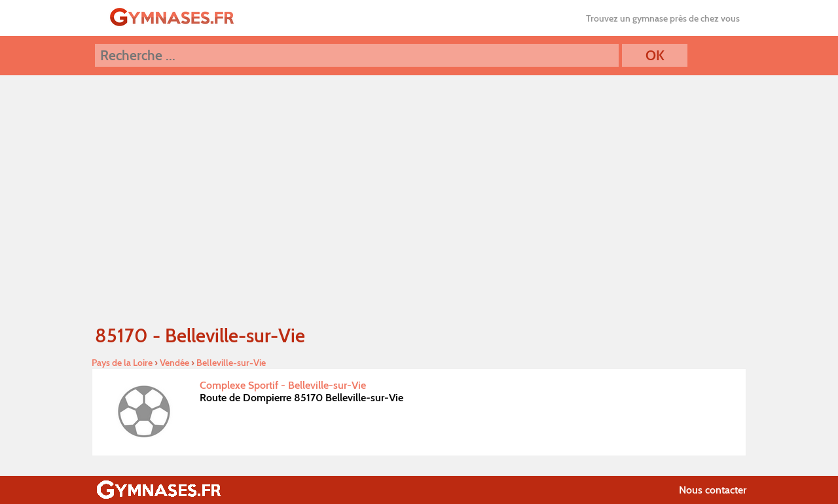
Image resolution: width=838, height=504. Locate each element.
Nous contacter (713, 490)
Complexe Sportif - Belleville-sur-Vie (283, 385)
